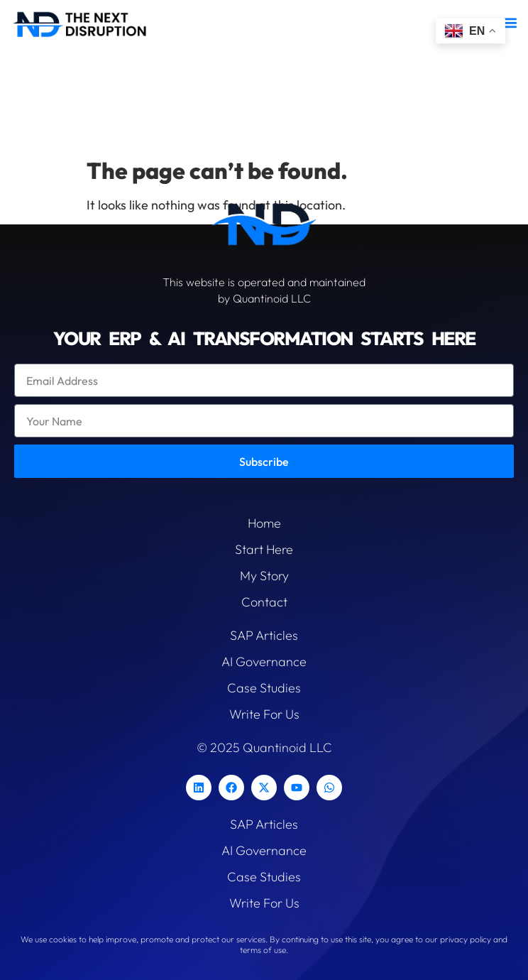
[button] (509, 22)
